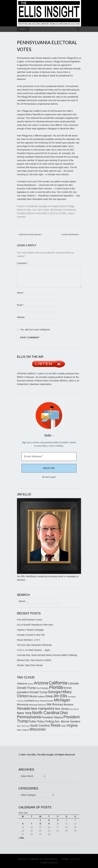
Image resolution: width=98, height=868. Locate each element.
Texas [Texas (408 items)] (55, 725)
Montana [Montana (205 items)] (68, 705)
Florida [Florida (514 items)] (56, 687)
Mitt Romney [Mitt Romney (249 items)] (55, 704)
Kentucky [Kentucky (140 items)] (20, 701)
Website (21, 317)
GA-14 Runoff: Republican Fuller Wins (35, 625)
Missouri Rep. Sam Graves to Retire (34, 660)
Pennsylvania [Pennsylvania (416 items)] (29, 717)
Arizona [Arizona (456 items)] (41, 683)
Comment (22, 263)
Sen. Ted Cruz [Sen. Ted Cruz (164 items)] (23, 726)
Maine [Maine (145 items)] (37, 701)
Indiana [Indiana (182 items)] (41, 696)
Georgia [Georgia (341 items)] (54, 692)
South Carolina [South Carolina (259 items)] (40, 726)
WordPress (51, 859)
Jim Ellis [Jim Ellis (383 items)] (60, 696)
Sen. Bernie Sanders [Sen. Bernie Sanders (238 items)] (67, 721)
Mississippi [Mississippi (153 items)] (33, 705)
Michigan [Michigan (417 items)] (62, 700)
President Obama (25, 213)
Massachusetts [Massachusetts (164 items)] (47, 701)
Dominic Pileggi (67, 206)
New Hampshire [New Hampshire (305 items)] (43, 709)
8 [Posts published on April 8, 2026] (40, 824)
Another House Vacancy (30, 235)
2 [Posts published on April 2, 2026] (49, 820)
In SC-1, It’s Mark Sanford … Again (34, 650)
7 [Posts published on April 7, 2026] (32, 824)
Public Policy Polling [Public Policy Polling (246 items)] (41, 721)
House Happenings (71, 235)
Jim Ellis (62, 213)
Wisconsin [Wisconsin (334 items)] (38, 729)
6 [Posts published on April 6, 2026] (23, 824)
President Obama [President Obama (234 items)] (52, 717)
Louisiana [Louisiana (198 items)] (29, 701)
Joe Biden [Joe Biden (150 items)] (72, 697)
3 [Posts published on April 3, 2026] (58, 820)
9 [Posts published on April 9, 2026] (49, 824)
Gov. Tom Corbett (41, 210)
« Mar (21, 838)
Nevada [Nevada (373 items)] (23, 708)
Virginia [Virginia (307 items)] (72, 725)
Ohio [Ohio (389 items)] (64, 713)
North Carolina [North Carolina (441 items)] (46, 713)
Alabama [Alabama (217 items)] (22, 684)
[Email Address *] (49, 457)
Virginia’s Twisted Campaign (30, 630)
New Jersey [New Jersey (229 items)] (62, 709)
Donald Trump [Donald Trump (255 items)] (26, 688)
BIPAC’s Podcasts (25, 377)
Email (20, 305)
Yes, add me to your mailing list (33, 330)
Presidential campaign (37, 206)
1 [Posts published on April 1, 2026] (40, 820)
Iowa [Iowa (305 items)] (49, 696)
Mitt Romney (56, 210)
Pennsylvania (70, 210)
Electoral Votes (24, 210)
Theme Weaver (49, 863)
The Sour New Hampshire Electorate (34, 645)
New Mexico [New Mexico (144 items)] (74, 709)
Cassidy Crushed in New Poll (31, 635)
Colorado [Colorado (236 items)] (73, 683)
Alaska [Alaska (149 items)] (30, 684)
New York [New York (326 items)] (24, 713)
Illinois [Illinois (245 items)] (33, 696)
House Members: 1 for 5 (28, 640)
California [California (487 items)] (58, 683)
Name (21, 293)
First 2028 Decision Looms (30, 620)
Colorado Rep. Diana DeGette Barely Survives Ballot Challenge (47, 655)
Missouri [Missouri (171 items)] (42, 705)
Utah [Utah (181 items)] (64, 726)
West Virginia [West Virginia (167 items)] (23, 730)
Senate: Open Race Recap (30, 665)
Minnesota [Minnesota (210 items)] (23, 704)
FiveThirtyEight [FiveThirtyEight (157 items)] (42, 688)
